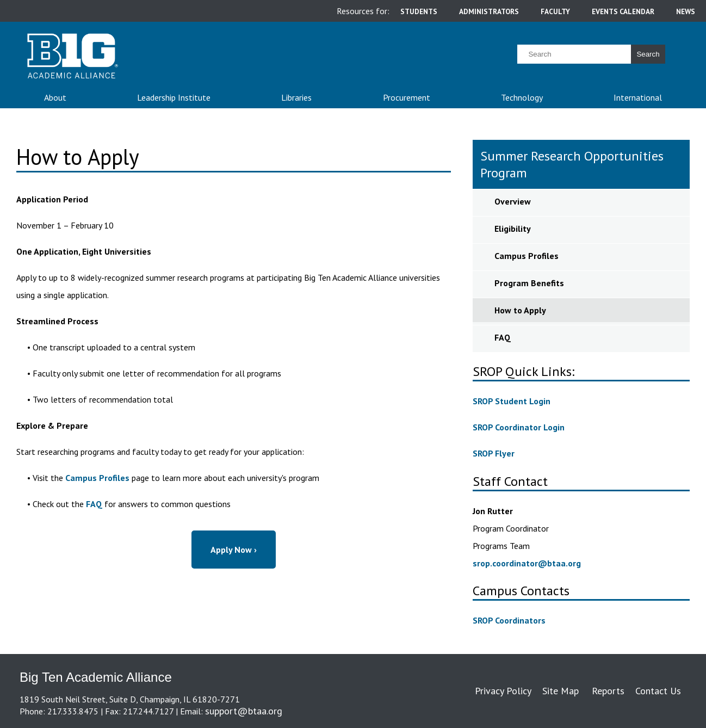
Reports (608, 691)
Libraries (296, 97)
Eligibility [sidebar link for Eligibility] (513, 229)
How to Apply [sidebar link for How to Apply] (520, 310)
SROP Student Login (512, 401)
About (55, 97)
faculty (555, 11)
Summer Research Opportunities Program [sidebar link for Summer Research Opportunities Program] (572, 164)
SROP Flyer (494, 453)
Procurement (407, 97)
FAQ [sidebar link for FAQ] (503, 337)
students (419, 11)
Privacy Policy (503, 691)
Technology (522, 97)
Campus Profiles (97, 478)
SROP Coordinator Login (519, 427)
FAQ (94, 504)
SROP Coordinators (509, 620)
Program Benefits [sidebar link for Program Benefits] (529, 283)
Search (648, 54)
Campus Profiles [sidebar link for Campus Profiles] (527, 256)
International (638, 97)
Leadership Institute (174, 97)
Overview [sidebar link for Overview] (513, 201)
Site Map (561, 691)
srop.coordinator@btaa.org (527, 563)
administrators (489, 11)
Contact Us (658, 691)
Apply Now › (234, 550)
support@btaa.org (244, 711)
